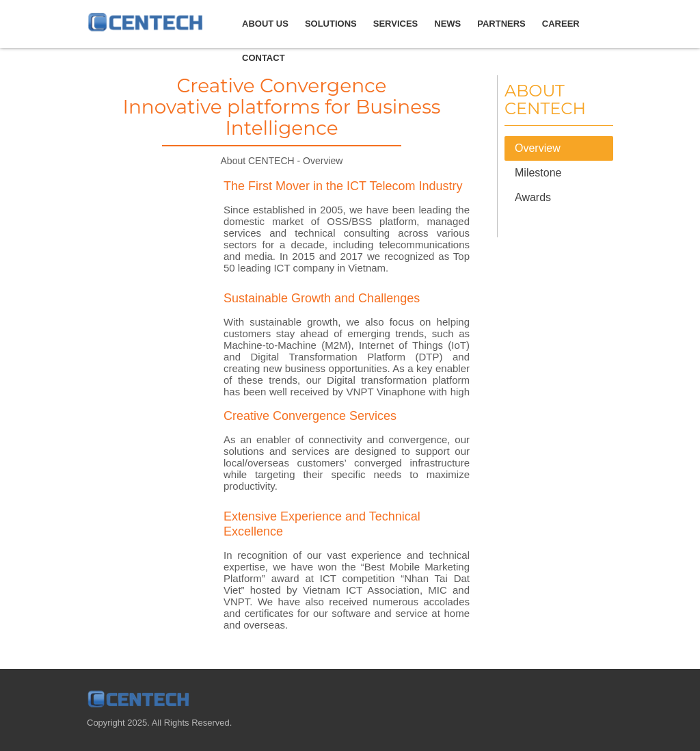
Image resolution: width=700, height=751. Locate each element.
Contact (264, 58)
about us (265, 24)
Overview (538, 148)
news (447, 24)
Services (396, 24)
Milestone (538, 173)
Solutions (331, 24)
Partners (501, 24)
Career (561, 24)
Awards (533, 197)
